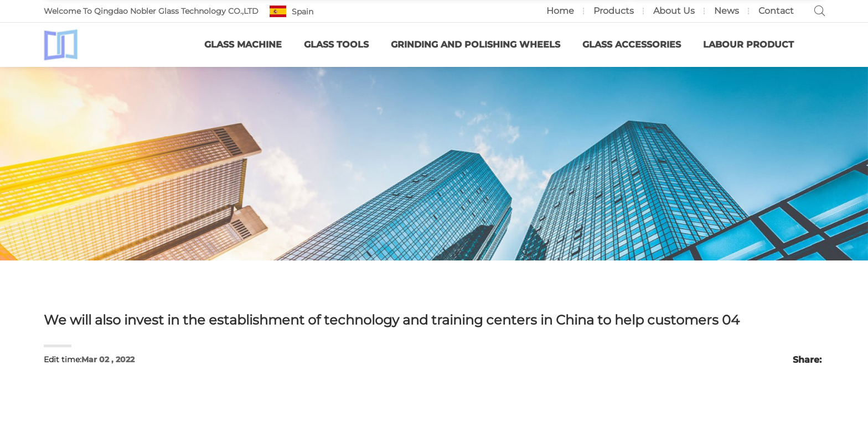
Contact (776, 11)
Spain (303, 12)
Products (614, 11)
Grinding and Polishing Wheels (476, 45)
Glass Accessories (632, 45)
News (727, 11)
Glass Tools (336, 45)
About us (674, 11)
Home (560, 11)
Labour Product (748, 45)
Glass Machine (243, 45)
